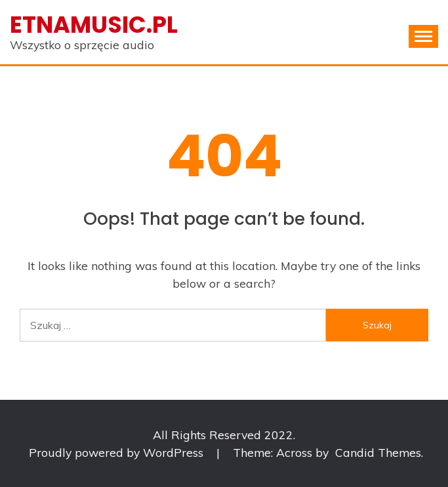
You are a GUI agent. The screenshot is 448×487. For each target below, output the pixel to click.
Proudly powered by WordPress (118, 452)
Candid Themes (378, 452)
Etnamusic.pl (94, 25)
